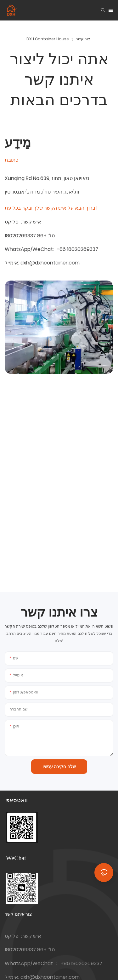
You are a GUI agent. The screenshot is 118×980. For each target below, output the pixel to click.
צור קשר (83, 39)
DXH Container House (48, 39)
